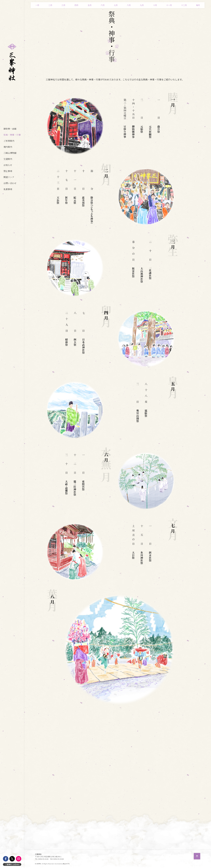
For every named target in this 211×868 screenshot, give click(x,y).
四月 (76, 5)
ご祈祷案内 (9, 141)
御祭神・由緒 (10, 129)
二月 (50, 5)
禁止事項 (8, 171)
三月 (63, 5)
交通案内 (8, 159)
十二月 (184, 5)
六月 (103, 5)
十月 (155, 5)
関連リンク (9, 177)
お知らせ (8, 165)
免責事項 (8, 189)
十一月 (169, 5)
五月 (90, 5)
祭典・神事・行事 (12, 135)
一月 (37, 5)
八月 (129, 5)
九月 (142, 5)
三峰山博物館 (10, 153)
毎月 (198, 5)
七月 (116, 5)
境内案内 (8, 147)
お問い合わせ (10, 183)
